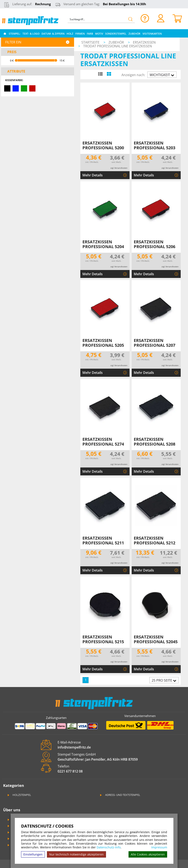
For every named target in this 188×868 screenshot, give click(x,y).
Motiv (99, 34)
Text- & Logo (31, 34)
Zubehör (134, 34)
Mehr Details (93, 175)
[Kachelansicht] (109, 74)
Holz (70, 34)
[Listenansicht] (100, 74)
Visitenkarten (152, 34)
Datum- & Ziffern (53, 34)
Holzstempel (19, 795)
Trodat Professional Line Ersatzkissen (118, 46)
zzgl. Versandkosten (119, 168)
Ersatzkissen (144, 42)
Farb (90, 34)
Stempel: (15, 34)
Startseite (90, 42)
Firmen (80, 34)
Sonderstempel (116, 34)
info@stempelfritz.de (74, 747)
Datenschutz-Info (109, 847)
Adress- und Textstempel (120, 795)
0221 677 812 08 (70, 771)
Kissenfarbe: (14, 80)
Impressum (159, 847)
